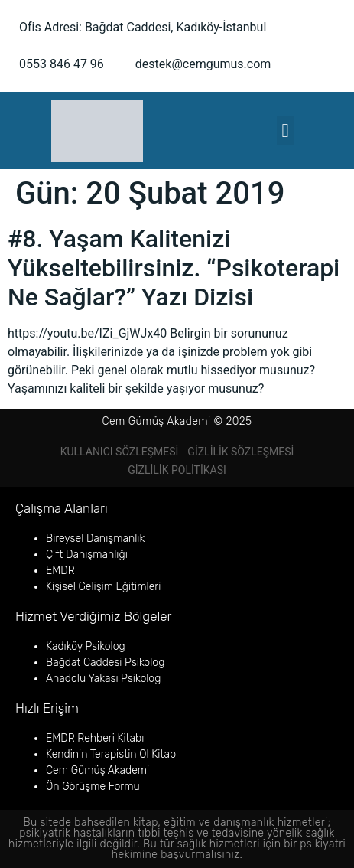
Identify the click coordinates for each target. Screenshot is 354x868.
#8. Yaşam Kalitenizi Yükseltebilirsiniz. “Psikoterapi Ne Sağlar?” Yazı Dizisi (174, 268)
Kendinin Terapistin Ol (97, 754)
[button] (285, 131)
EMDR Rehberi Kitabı (95, 738)
